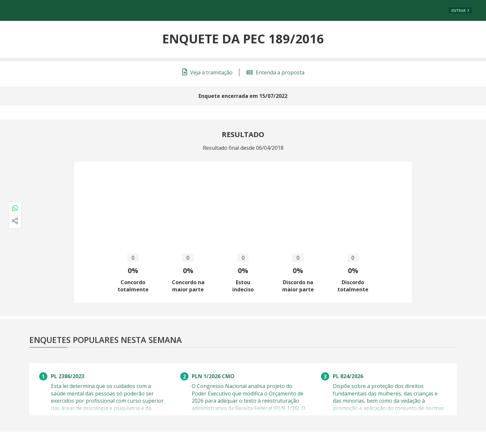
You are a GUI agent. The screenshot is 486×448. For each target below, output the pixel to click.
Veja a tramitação (207, 72)
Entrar (459, 11)
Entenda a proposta (275, 72)
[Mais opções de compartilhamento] (15, 222)
